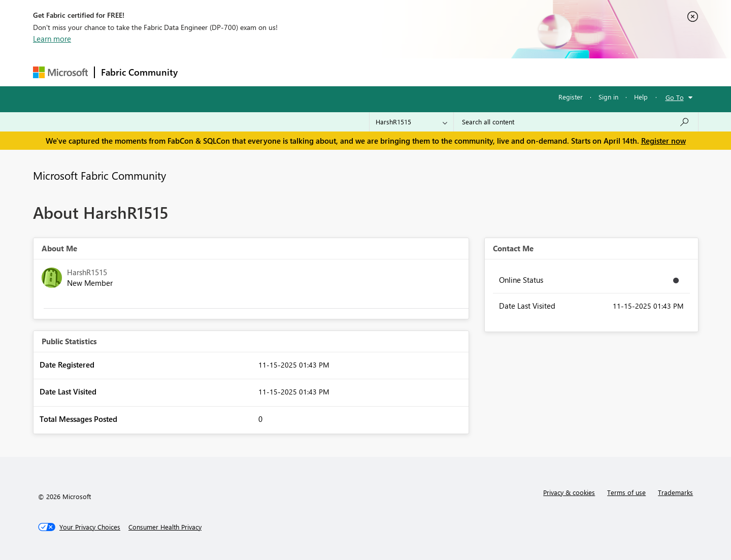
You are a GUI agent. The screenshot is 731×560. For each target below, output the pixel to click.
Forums (201, 72)
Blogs (378, 72)
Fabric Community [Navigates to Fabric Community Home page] (139, 72)
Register (571, 97)
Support (460, 72)
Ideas (287, 72)
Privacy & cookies (569, 492)
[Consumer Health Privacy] (165, 527)
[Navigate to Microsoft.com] (60, 72)
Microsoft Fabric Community (99, 175)
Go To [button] (675, 97)
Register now (663, 141)
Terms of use (626, 492)
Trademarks (675, 492)
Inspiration (245, 72)
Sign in (608, 97)
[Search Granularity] (411, 122)
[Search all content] (576, 122)
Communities (332, 72)
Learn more (52, 39)
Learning (417, 72)
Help (641, 97)
